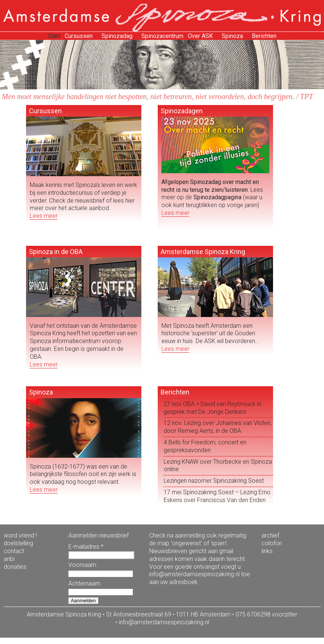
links (267, 551)
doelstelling (18, 543)
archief (270, 535)
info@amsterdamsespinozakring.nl (164, 622)
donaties (15, 567)
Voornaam (82, 565)
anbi (9, 559)
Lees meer (44, 216)
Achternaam (84, 583)
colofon (272, 543)
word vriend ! (20, 535)
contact (14, 551)
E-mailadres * (86, 547)
